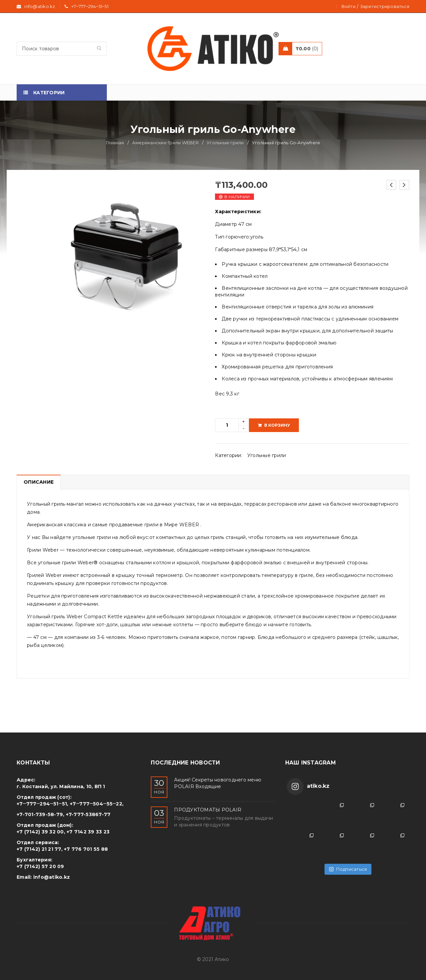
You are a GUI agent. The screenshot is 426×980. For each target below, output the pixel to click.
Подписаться (348, 869)
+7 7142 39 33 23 (88, 832)
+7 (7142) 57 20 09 (40, 866)
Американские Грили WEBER (165, 143)
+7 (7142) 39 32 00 (40, 832)
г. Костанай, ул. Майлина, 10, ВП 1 (61, 786)
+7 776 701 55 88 (86, 849)
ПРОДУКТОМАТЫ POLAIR (208, 810)
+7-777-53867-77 (88, 814)
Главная (115, 143)
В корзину (277, 425)
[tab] (38, 482)
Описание (39, 482)
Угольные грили (225, 143)
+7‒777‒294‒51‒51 (90, 6)
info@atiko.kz (52, 877)
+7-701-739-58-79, (40, 814)
